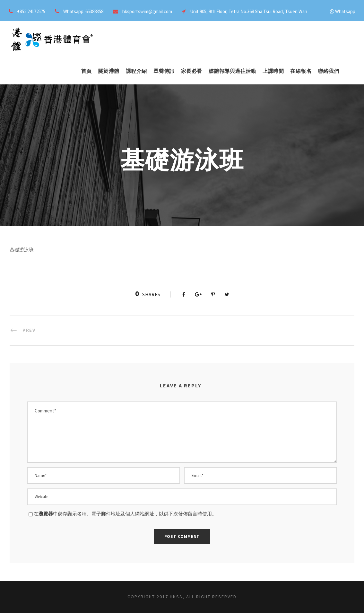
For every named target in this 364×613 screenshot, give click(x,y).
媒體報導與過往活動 (233, 71)
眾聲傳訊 (164, 71)
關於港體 (109, 71)
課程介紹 (136, 71)
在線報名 (301, 71)
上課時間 (273, 71)
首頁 (87, 71)
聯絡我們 (328, 71)
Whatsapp (345, 11)
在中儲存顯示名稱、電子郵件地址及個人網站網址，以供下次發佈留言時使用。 (125, 514)
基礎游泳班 (22, 250)
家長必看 (192, 71)
